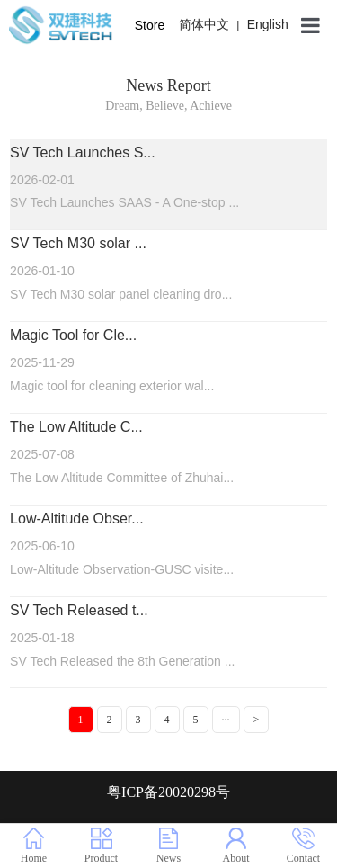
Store (150, 25)
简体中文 (204, 24)
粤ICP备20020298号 (168, 792)
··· (226, 720)
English (268, 24)
